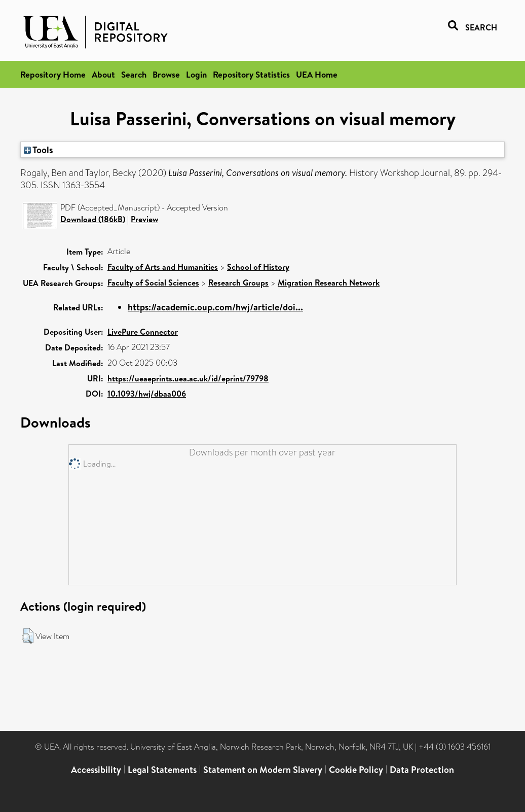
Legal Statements (162, 770)
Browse (166, 74)
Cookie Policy (356, 770)
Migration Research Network (329, 283)
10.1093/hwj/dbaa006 (147, 394)
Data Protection (422, 770)
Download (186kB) (93, 219)
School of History (258, 267)
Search (134, 74)
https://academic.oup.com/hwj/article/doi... (215, 307)
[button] (28, 636)
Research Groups (238, 283)
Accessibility (96, 770)
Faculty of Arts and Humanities (163, 267)
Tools (39, 150)
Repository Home (53, 74)
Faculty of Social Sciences (153, 283)
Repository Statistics (251, 74)
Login (196, 74)
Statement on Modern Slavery (263, 770)
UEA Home (317, 74)
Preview (144, 219)
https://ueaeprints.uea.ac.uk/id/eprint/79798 (188, 378)
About (103, 74)
